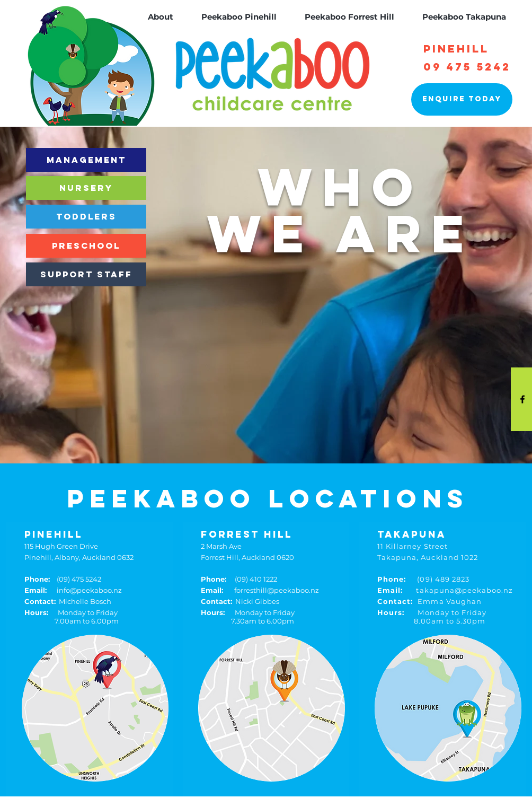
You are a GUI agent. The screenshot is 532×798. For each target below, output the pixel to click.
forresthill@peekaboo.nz (260, 590)
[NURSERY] (86, 188)
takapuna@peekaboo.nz (445, 590)
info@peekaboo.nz (73, 590)
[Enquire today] (462, 99)
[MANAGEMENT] (86, 160)
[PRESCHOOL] (86, 246)
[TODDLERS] (86, 217)
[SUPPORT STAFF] (86, 274)
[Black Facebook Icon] (522, 399)
